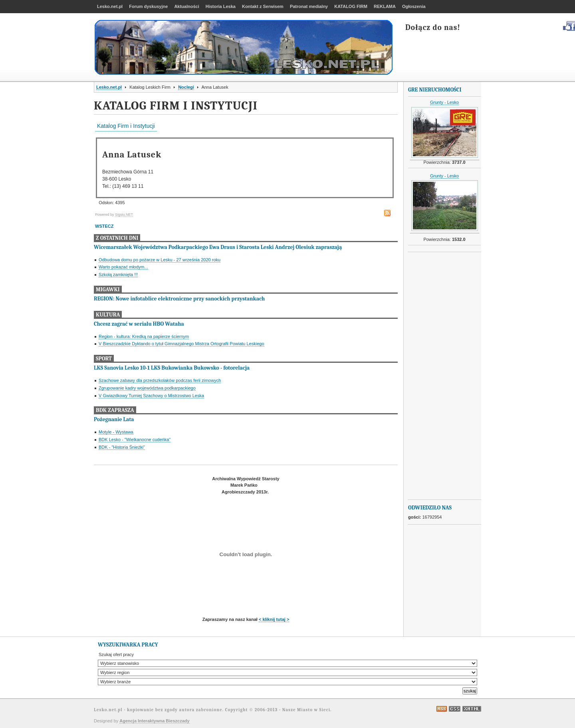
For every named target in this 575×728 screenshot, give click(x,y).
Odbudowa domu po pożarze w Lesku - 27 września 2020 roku (160, 260)
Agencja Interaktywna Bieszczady (154, 721)
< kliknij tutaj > (274, 619)
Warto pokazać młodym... (123, 267)
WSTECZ (104, 226)
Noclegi (186, 87)
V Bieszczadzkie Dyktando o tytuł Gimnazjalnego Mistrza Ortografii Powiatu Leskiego (181, 344)
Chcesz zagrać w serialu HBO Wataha (139, 324)
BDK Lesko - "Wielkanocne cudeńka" (135, 440)
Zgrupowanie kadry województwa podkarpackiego (147, 388)
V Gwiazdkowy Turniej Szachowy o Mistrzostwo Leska (151, 396)
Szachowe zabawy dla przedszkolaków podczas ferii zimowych (160, 380)
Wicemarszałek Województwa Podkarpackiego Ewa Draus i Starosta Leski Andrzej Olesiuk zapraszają (218, 247)
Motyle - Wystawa (116, 432)
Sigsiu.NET (124, 215)
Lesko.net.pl (109, 87)
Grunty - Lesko (444, 102)
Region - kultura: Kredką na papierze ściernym (144, 336)
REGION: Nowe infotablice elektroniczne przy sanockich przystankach (179, 299)
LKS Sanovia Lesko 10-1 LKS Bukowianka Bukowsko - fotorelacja (172, 368)
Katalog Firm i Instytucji (126, 126)
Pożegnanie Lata (114, 419)
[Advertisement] (440, 376)
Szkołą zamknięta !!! (118, 274)
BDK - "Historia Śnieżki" (122, 447)
